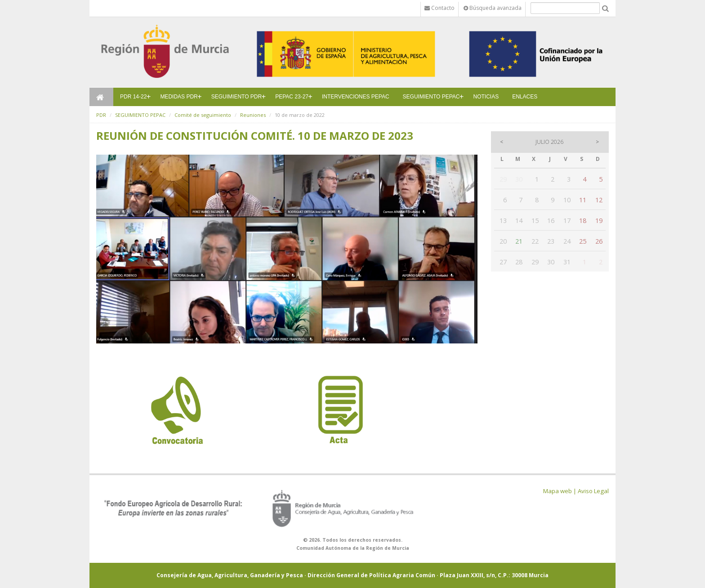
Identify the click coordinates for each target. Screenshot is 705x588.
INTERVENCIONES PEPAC (356, 97)
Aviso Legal (593, 491)
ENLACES (525, 97)
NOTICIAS (486, 97)
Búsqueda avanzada (493, 8)
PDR (101, 115)
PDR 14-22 (133, 97)
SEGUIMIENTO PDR (236, 97)
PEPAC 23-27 (292, 97)
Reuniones (253, 115)
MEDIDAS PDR (179, 97)
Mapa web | (560, 491)
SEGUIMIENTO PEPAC (431, 97)
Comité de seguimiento (203, 115)
